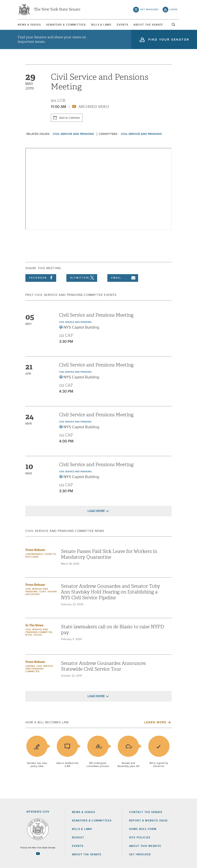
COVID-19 (50, 554)
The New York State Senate (57, 10)
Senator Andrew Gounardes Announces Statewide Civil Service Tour (103, 666)
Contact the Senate (146, 812)
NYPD (29, 635)
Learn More (155, 722)
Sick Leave (32, 557)
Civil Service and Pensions (73, 134)
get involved (149, 10)
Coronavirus (34, 554)
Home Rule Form (143, 829)
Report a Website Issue (149, 821)
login (173, 10)
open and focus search (174, 26)
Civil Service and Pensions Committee (39, 669)
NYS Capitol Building (81, 327)
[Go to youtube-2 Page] (38, 854)
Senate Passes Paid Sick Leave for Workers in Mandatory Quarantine (109, 554)
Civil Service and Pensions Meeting (96, 315)
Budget (78, 838)
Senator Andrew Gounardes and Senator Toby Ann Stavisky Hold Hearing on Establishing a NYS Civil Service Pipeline (111, 592)
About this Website (145, 846)
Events (122, 25)
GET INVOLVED (140, 855)
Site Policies (140, 838)
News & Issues (29, 25)
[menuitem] (29, 25)
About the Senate (87, 855)
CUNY (43, 592)
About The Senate (148, 25)
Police (38, 635)
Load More (96, 511)
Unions (30, 666)
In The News (34, 625)
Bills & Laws (101, 25)
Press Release (35, 550)
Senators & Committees (66, 25)
